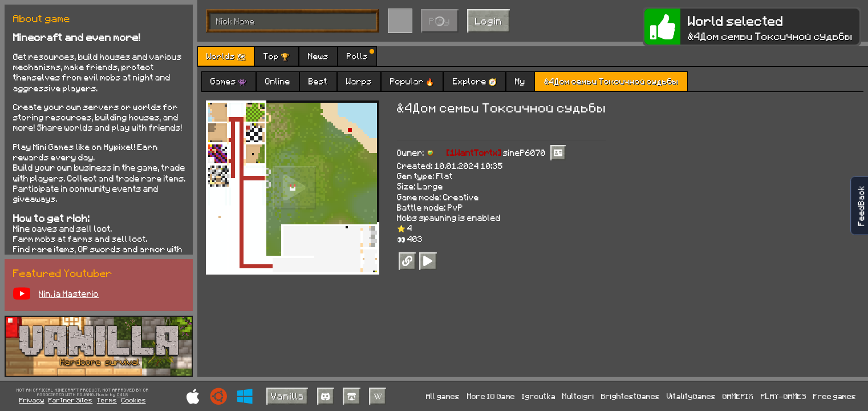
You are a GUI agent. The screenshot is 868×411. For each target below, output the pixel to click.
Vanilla (287, 396)
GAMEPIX (738, 396)
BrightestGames (630, 396)
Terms (107, 400)
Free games (835, 396)
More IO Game (491, 396)
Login (489, 21)
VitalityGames (691, 396)
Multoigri (578, 396)
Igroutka (539, 396)
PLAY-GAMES (784, 396)
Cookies (134, 400)
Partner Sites (70, 400)
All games (443, 396)
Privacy (32, 400)
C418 (123, 395)
